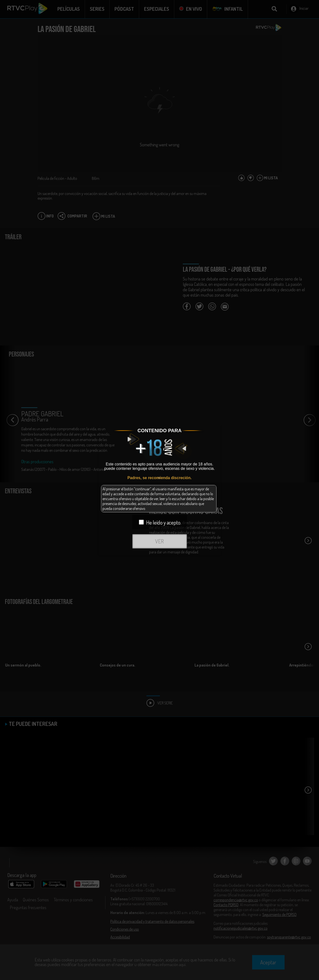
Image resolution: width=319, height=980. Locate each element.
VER (159, 541)
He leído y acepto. (160, 522)
